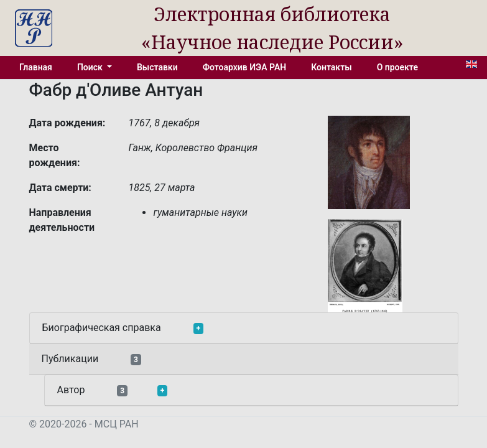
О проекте (397, 67)
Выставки (157, 67)
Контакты (331, 67)
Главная (36, 67)
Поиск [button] (91, 67)
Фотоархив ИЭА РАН (245, 67)
